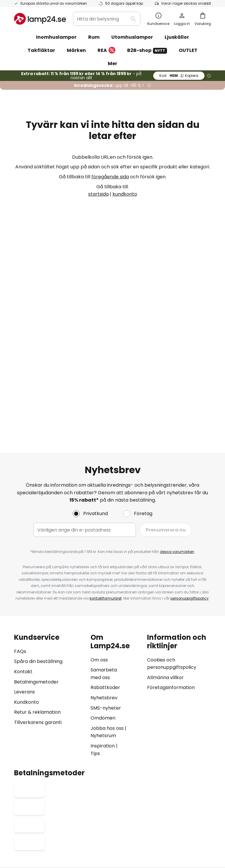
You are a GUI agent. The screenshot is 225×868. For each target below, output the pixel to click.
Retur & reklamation (37, 501)
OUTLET (188, 50)
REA (106, 51)
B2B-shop (147, 50)
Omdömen (103, 507)
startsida (98, 194)
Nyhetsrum (103, 525)
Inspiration (103, 535)
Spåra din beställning (38, 450)
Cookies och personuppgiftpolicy (147, 818)
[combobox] (107, 19)
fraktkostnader (128, 844)
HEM (179, 76)
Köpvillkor (106, 818)
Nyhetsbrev (104, 487)
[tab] (49, 484)
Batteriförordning (196, 818)
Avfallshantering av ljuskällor (114, 826)
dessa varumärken (177, 341)
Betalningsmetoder (36, 471)
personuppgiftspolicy (190, 387)
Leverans (24, 481)
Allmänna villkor (165, 466)
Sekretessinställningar (34, 818)
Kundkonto (27, 491)
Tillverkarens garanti (38, 511)
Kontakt (23, 461)
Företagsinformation (171, 477)
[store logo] (40, 19)
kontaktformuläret (106, 387)
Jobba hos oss (107, 517)
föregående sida (110, 177)
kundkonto (125, 194)
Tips (95, 542)
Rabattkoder (105, 477)
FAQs (20, 440)
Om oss (99, 449)
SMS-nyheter (106, 497)
